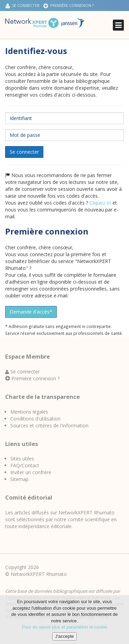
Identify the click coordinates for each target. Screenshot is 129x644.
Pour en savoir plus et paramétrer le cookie (65, 629)
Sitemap (19, 479)
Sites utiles (22, 459)
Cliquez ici (100, 203)
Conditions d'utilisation (35, 419)
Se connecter (23, 6)
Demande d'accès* (31, 312)
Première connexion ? (68, 6)
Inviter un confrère (31, 472)
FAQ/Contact (25, 465)
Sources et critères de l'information (49, 425)
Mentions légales (29, 412)
